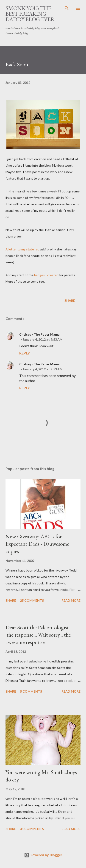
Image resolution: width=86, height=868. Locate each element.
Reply (25, 353)
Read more (71, 600)
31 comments (32, 829)
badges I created (46, 275)
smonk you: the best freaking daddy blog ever (30, 14)
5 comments (31, 691)
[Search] (67, 8)
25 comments (32, 600)
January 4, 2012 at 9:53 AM (43, 339)
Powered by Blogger (43, 855)
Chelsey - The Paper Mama (39, 334)
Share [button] (70, 300)
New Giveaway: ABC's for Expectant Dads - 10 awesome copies (37, 544)
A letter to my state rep (22, 249)
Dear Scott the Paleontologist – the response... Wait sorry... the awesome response (39, 635)
